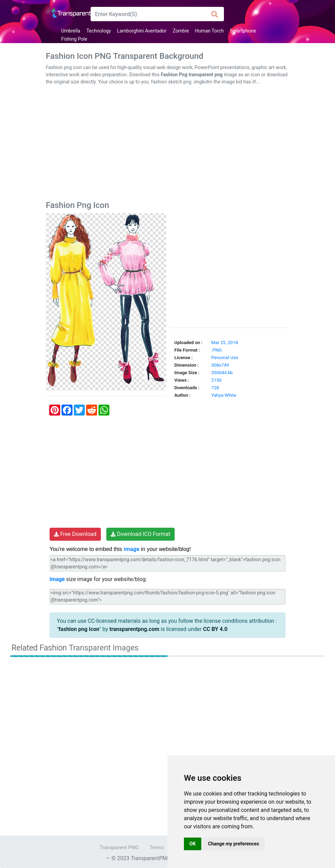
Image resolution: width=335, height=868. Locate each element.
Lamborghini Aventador (142, 31)
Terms (157, 847)
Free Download (75, 534)
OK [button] (193, 844)
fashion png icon (79, 629)
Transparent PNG (119, 847)
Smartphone (243, 31)
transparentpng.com (134, 629)
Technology (99, 31)
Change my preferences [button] (234, 844)
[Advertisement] (167, 144)
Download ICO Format (140, 534)
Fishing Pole (74, 39)
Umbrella (71, 31)
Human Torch (210, 31)
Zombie (181, 31)
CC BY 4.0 (215, 629)
